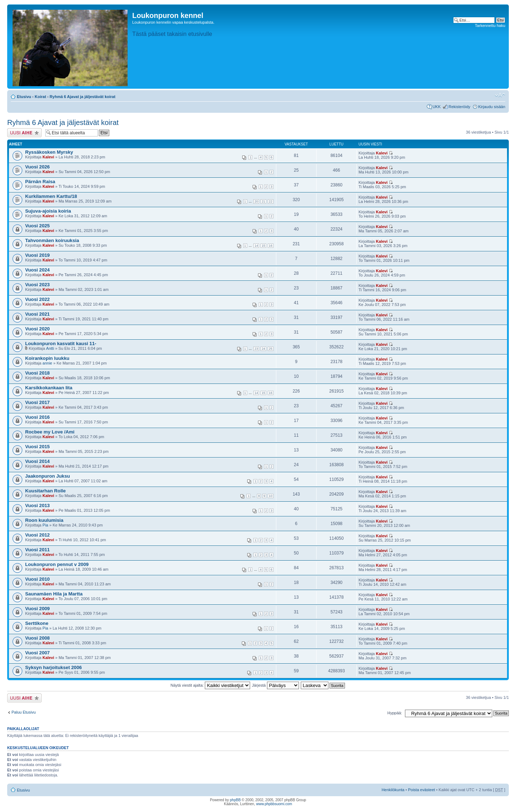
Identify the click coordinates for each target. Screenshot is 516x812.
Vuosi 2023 (37, 285)
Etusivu (24, 97)
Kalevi (48, 157)
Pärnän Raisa (40, 182)
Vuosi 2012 (37, 535)
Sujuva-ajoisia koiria (48, 211)
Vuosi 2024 (37, 270)
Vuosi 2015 (37, 447)
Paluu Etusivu (24, 712)
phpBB (235, 800)
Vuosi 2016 (37, 417)
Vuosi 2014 (37, 461)
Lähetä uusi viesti (24, 133)
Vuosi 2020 (37, 329)
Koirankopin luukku (47, 358)
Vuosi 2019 (37, 255)
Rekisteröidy (459, 107)
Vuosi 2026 (37, 167)
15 (263, 246)
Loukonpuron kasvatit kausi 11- (61, 344)
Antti (50, 348)
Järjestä (275, 685)
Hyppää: (395, 713)
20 (256, 201)
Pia (45, 525)
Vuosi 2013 (37, 505)
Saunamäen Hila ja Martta (54, 594)
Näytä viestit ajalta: (210, 685)
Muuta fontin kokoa (500, 95)
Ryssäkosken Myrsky (49, 152)
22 (271, 201)
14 (256, 246)
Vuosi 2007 (37, 653)
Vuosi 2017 (37, 402)
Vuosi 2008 (37, 638)
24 (263, 349)
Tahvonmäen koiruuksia (52, 240)
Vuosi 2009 (37, 609)
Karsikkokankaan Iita (49, 388)
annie (47, 363)
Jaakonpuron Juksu (48, 476)
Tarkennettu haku (490, 25)
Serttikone (37, 623)
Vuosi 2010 (37, 579)
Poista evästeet (421, 790)
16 (271, 246)
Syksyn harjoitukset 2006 (54, 667)
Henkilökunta (393, 790)
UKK (437, 107)
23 (256, 349)
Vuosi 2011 (37, 550)
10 (271, 496)
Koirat (41, 97)
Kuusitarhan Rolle (45, 491)
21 (263, 201)
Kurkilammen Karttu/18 (51, 196)
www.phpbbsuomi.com (274, 804)
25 (271, 349)
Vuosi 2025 (37, 226)
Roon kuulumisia (44, 520)
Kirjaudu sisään (492, 107)
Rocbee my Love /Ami (50, 432)
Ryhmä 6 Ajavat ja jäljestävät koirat (82, 97)
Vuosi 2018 (37, 373)
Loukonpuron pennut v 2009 (57, 564)
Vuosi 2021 (37, 314)
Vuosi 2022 (37, 299)
